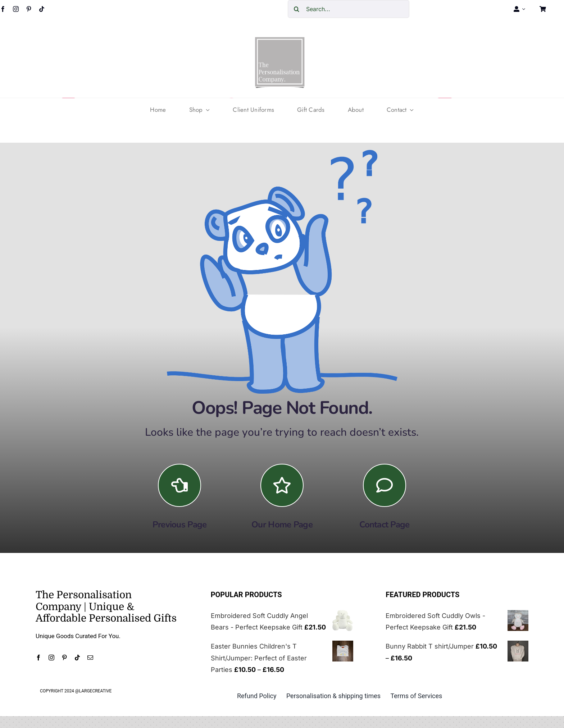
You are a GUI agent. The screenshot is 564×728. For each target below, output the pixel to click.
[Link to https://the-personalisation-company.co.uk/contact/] (385, 485)
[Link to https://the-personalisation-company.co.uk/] (282, 485)
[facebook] (38, 658)
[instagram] (16, 9)
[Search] (297, 9)
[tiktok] (42, 9)
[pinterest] (29, 9)
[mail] (90, 658)
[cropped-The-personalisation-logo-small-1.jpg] (280, 40)
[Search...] (349, 9)
